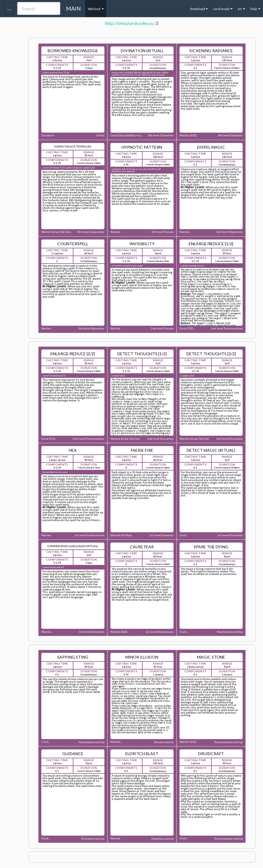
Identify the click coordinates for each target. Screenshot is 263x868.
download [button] (199, 9)
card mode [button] (223, 9)
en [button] (241, 9)
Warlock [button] (96, 9)
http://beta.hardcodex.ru (129, 23)
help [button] (255, 9)
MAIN (73, 8)
